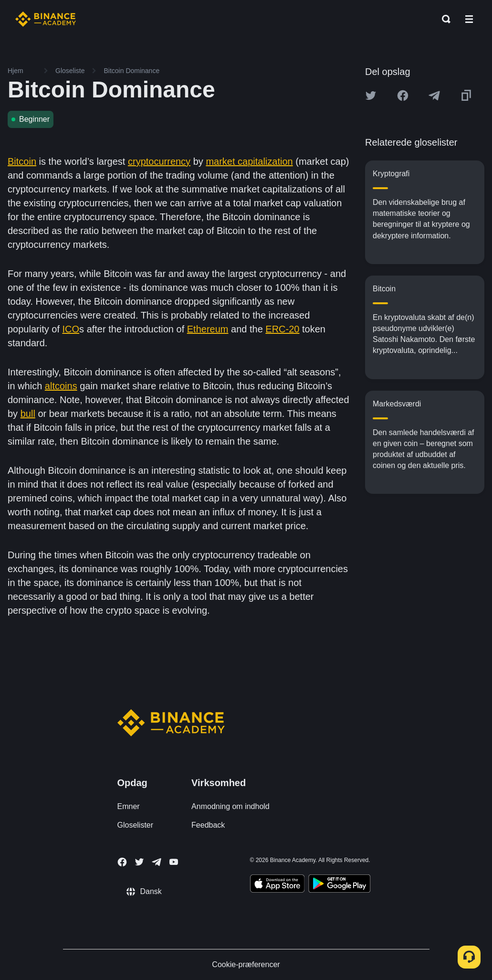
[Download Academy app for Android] (339, 885)
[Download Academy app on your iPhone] (277, 885)
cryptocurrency (159, 161)
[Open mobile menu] (469, 19)
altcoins (61, 386)
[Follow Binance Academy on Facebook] (122, 862)
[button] (469, 19)
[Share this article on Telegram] (434, 96)
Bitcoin (22, 161)
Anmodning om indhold (230, 806)
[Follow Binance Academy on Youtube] (174, 862)
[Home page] (46, 19)
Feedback (208, 825)
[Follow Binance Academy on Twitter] (139, 862)
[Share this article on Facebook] (403, 96)
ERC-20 (282, 329)
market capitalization (249, 161)
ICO (71, 329)
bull (28, 414)
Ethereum (208, 329)
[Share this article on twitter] (371, 96)
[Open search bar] (443, 19)
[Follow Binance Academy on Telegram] (157, 862)
